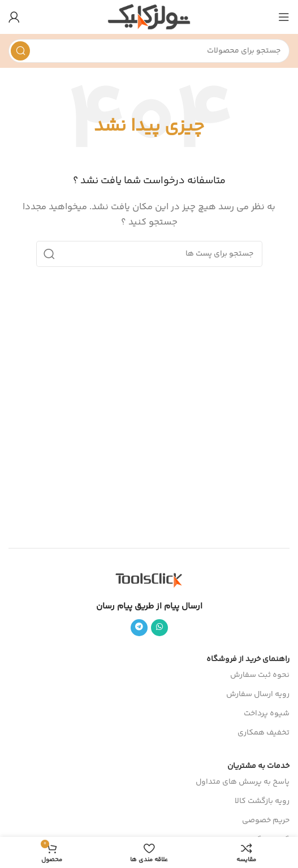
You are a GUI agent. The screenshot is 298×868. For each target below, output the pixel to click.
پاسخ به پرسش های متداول (243, 782)
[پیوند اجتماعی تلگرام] (139, 628)
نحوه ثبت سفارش (260, 675)
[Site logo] (149, 17)
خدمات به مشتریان (258, 766)
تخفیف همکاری (264, 733)
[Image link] (149, 579)
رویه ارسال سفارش (258, 694)
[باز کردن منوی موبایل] (284, 17)
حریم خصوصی (266, 821)
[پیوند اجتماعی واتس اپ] (159, 628)
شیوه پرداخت (267, 714)
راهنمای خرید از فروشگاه (248, 659)
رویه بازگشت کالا (262, 801)
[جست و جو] (149, 51)
